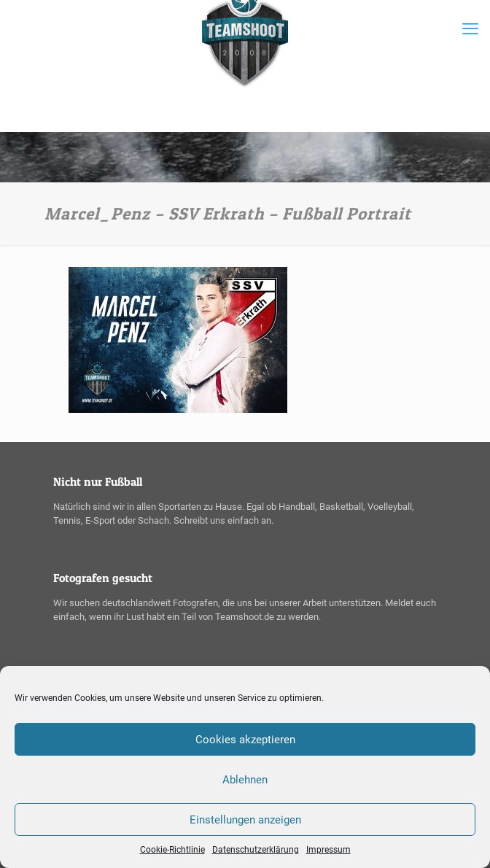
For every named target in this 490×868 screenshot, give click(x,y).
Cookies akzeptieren (245, 740)
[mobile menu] (470, 29)
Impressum (328, 850)
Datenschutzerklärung (256, 850)
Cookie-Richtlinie (172, 850)
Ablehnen (245, 780)
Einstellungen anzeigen (245, 820)
